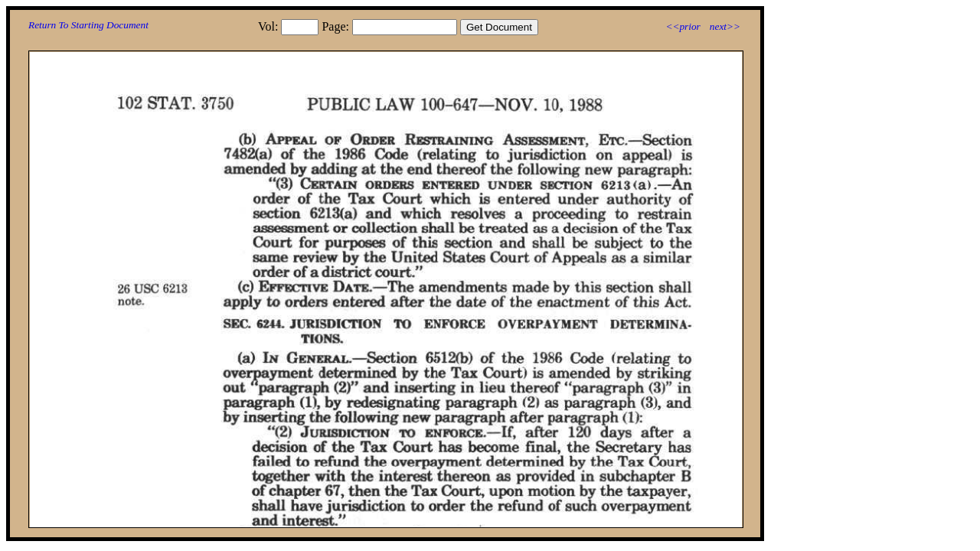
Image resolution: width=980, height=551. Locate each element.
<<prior (683, 26)
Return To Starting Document (88, 25)
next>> (725, 26)
